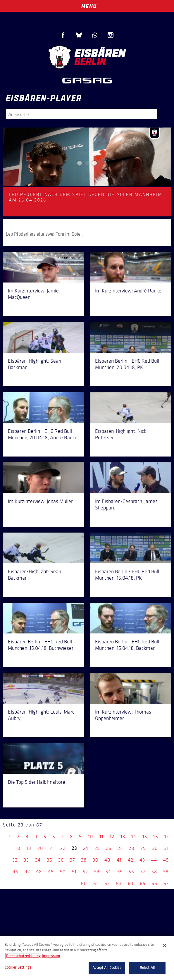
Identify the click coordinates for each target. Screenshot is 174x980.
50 (63, 872)
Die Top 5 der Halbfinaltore (37, 782)
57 (143, 872)
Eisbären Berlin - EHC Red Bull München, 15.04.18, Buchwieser (41, 645)
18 (18, 848)
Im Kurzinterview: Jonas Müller (40, 501)
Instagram (111, 35)
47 (27, 872)
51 (74, 872)
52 (85, 872)
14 (134, 837)
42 (131, 860)
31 (166, 848)
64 (131, 883)
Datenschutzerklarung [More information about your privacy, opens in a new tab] (23, 956)
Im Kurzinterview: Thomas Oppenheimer (123, 715)
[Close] (165, 945)
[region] (87, 958)
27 (120, 848)
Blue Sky (79, 35)
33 (26, 860)
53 (97, 872)
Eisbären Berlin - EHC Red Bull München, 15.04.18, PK (127, 575)
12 (112, 837)
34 (38, 860)
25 (97, 848)
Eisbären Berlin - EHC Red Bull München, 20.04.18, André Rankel (43, 434)
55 (120, 872)
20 (40, 848)
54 (108, 872)
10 (91, 837)
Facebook (63, 35)
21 (52, 848)
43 (142, 860)
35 (49, 860)
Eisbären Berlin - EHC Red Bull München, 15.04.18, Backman (127, 645)
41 (119, 860)
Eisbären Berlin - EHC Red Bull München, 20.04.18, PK (127, 364)
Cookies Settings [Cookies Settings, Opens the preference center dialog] (18, 967)
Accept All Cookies (107, 968)
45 (166, 860)
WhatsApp (95, 35)
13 (123, 837)
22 (63, 848)
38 (84, 860)
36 (61, 860)
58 (154, 872)
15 (145, 837)
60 (84, 883)
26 (109, 848)
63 (119, 883)
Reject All (147, 968)
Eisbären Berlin (87, 57)
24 (86, 848)
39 (95, 860)
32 (15, 860)
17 (167, 837)
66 (154, 883)
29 (143, 848)
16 (156, 837)
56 (131, 872)
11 (101, 837)
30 (155, 848)
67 (166, 883)
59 (166, 872)
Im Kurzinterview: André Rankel (129, 291)
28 (131, 848)
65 (143, 883)
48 (39, 872)
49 (51, 872)
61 (96, 883)
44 (154, 860)
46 (15, 872)
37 (72, 860)
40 (107, 860)
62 (107, 883)
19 (29, 848)
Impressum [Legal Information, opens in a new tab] (51, 956)
